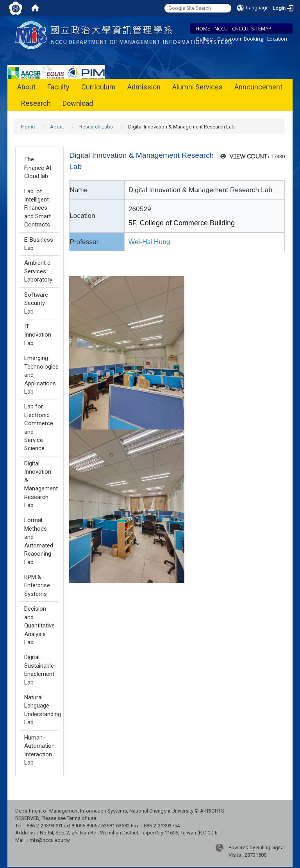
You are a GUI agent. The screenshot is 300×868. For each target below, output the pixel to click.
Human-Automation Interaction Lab (39, 750)
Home (28, 127)
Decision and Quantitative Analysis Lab (39, 626)
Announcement (258, 87)
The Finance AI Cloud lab (38, 168)
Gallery (204, 39)
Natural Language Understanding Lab (42, 710)
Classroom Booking (240, 39)
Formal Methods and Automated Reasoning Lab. (39, 541)
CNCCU (240, 29)
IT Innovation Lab (38, 335)
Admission (144, 87)
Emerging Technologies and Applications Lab (41, 375)
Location (277, 39)
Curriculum (98, 87)
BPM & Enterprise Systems (37, 585)
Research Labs (96, 127)
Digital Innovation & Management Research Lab (41, 484)
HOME (203, 29)
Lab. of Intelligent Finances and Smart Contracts (37, 208)
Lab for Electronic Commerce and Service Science (39, 427)
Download (78, 103)
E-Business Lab (39, 244)
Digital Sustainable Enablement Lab (39, 670)
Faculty (58, 87)
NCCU (221, 29)
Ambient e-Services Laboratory (38, 271)
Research (36, 103)
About (26, 87)
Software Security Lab (36, 303)
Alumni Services (197, 87)
